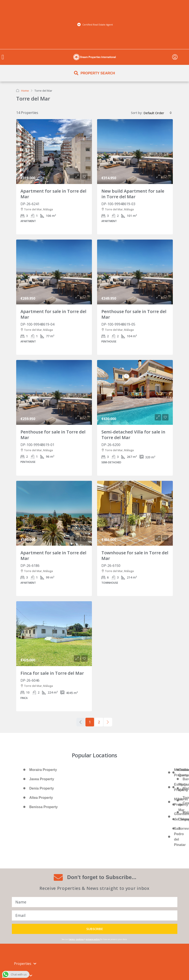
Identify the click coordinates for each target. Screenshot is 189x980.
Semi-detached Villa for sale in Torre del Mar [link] (133, 435)
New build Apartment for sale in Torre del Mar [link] (133, 194)
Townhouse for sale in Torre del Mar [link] (135, 556)
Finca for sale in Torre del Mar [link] (52, 673)
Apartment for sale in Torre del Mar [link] (53, 194)
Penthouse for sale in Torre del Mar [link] (134, 314)
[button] (3, 57)
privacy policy (93, 939)
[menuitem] (175, 57)
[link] (54, 152)
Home (25, 91)
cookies (80, 939)
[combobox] (158, 113)
